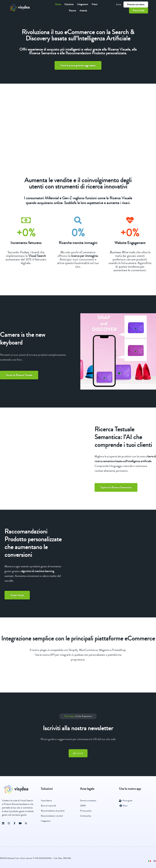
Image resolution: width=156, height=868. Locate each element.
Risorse (72, 11)
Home (58, 4)
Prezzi (94, 4)
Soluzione (69, 4)
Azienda (83, 11)
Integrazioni (83, 4)
